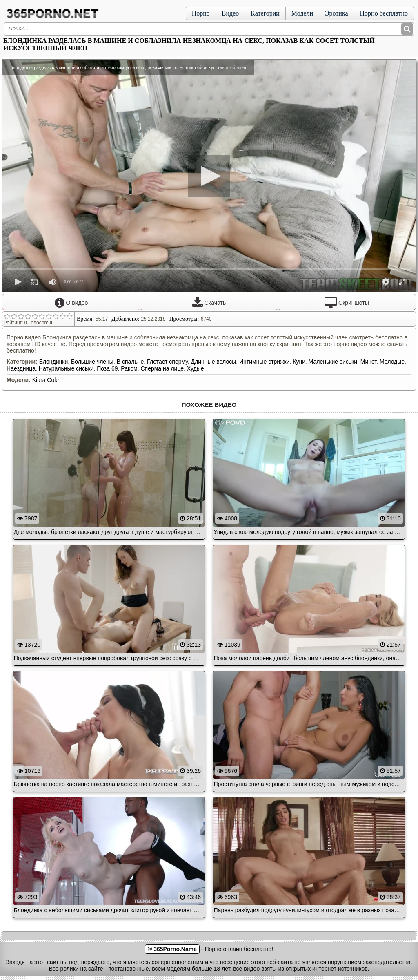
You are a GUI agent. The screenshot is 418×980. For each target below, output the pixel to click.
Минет (368, 362)
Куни (299, 362)
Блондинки (54, 362)
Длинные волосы (214, 362)
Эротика (337, 13)
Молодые (392, 362)
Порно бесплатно (384, 13)
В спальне (130, 362)
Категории (265, 13)
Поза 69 (107, 368)
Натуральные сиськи (66, 368)
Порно (201, 13)
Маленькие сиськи (333, 362)
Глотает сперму (167, 362)
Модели (302, 13)
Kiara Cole (46, 380)
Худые (196, 368)
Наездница (21, 368)
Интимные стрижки (264, 362)
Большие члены (92, 362)
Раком (129, 368)
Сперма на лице (162, 368)
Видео (230, 13)
